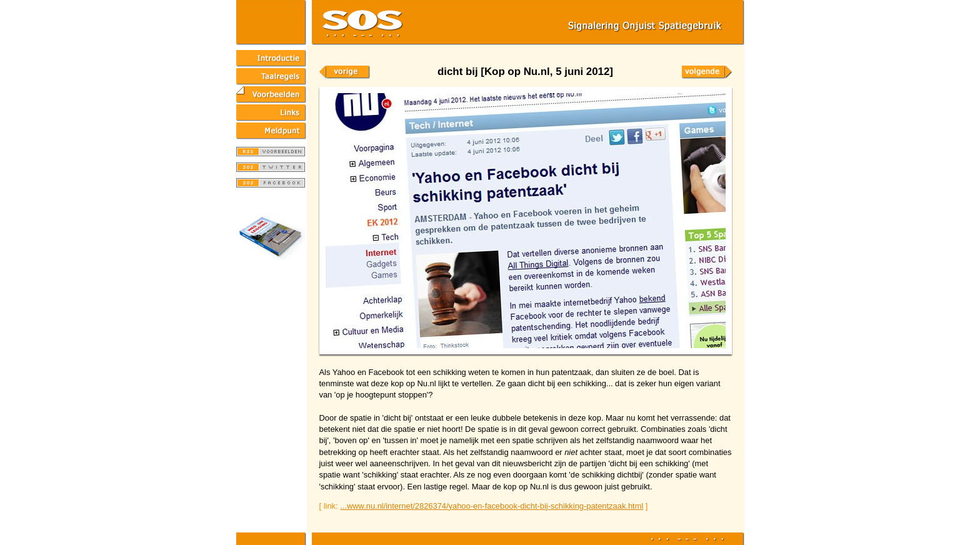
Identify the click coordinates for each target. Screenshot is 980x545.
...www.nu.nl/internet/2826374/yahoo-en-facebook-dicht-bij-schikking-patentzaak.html (492, 506)
